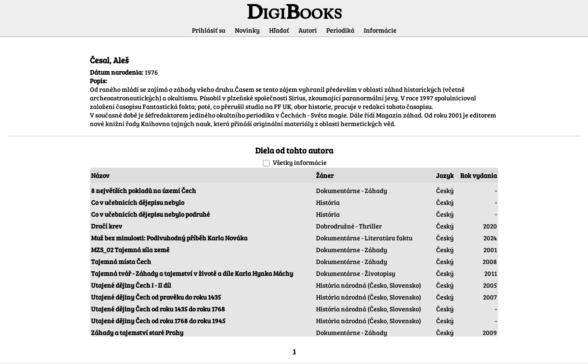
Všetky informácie (300, 162)
